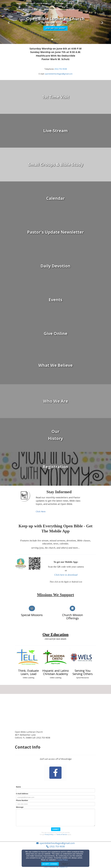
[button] (8, 22)
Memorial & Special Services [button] (29, 9)
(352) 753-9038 (57, 846)
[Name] (55, 790)
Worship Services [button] (74, 4)
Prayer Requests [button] (44, 4)
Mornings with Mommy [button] (65, 9)
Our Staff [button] (29, 4)
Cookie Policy (62, 860)
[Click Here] (41, 512)
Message (20, 807)
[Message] (55, 818)
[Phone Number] (55, 804)
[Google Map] (55, 714)
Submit (56, 829)
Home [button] (19, 4)
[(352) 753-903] (60, 69)
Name (18, 787)
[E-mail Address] (55, 797)
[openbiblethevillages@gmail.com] (59, 74)
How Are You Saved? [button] (55, 28)
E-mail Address (22, 794)
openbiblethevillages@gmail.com (57, 843)
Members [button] (48, 9)
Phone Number (22, 800)
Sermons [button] (59, 4)
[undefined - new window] (55, 131)
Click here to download (66, 575)
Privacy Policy (49, 834)
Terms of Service (62, 834)
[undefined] (55, 97)
